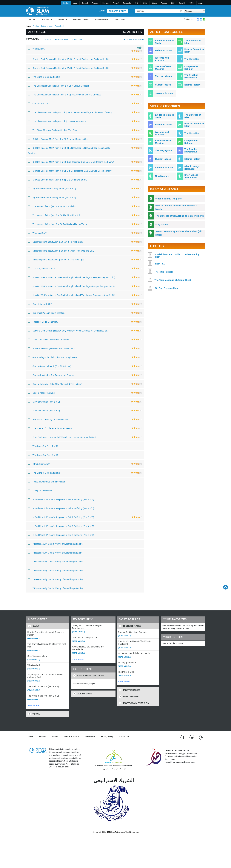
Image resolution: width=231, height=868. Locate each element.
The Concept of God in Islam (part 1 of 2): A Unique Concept (58, 86)
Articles (45, 19)
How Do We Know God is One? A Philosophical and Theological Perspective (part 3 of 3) (72, 295)
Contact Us (189, 19)
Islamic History (192, 85)
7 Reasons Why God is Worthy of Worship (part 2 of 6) (56, 553)
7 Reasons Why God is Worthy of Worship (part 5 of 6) (56, 579)
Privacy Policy (107, 736)
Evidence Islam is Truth (164, 42)
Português (127, 3)
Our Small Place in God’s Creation (46, 313)
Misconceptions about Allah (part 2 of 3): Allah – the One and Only (61, 251)
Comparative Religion (191, 68)
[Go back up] (226, 587)
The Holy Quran (163, 76)
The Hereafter (192, 59)
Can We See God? (39, 103)
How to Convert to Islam (194, 50)
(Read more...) (34, 638)
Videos (61, 19)
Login (102, 11)
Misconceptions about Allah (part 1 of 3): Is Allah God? (55, 242)
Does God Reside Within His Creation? (48, 339)
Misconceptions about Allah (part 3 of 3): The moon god (56, 260)
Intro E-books (102, 19)
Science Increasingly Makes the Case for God (52, 348)
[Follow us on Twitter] (192, 737)
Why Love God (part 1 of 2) (43, 446)
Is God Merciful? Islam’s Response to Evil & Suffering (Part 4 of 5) (61, 526)
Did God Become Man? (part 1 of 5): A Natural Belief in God (58, 139)
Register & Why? (117, 11)
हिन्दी (173, 3)
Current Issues (163, 85)
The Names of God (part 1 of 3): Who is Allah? (52, 206)
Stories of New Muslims (163, 68)
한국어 (192, 3)
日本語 (145, 3)
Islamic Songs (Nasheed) (192, 168)
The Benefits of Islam (192, 42)
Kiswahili (182, 3)
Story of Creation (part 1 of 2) (44, 402)
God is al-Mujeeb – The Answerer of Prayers (51, 375)
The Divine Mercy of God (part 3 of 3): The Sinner (53, 130)
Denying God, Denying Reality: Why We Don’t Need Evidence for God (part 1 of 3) (69, 331)
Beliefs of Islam (47, 26)
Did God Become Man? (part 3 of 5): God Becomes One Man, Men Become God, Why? (71, 162)
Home (32, 19)
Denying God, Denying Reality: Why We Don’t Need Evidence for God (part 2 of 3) (69, 68)
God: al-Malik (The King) (42, 393)
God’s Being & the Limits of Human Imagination (52, 357)
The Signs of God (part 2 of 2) (44, 473)
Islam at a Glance (80, 19)
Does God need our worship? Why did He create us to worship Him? (62, 437)
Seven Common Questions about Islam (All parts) (178, 233)
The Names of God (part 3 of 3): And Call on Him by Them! (58, 224)
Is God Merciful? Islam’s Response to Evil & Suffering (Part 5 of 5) (61, 535)
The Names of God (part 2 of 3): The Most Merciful (54, 215)
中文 (137, 3)
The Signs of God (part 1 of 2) (44, 77)
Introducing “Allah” (39, 464)
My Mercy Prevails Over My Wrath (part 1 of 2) (52, 188)
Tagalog (164, 3)
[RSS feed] (201, 737)
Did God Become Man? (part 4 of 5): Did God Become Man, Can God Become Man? (70, 171)
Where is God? (37, 233)
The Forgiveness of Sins (42, 268)
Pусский (116, 3)
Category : (33, 39)
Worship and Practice (162, 59)
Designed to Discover (40, 490)
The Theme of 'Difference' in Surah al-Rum (50, 428)
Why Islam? (162, 224)
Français (95, 3)
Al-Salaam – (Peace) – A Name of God (48, 419)
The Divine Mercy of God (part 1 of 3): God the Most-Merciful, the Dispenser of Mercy (70, 112)
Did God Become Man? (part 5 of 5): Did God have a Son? (57, 180)
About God (77, 40)
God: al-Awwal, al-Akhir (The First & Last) (49, 366)
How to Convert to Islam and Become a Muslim (176, 207)
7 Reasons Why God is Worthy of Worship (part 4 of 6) (56, 570)
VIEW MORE (33, 705)
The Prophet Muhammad (191, 76)
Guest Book (120, 19)
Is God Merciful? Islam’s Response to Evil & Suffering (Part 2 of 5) (61, 508)
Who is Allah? (37, 49)
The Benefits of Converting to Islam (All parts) (180, 216)
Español (85, 3)
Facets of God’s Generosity (43, 322)
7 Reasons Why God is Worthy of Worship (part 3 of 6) (56, 562)
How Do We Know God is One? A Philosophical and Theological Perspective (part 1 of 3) (72, 277)
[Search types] (194, 11)
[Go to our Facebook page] (183, 737)
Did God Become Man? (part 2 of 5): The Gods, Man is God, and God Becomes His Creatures (69, 150)
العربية (75, 3)
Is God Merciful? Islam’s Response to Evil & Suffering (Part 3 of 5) (61, 517)
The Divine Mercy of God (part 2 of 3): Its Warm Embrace (57, 121)
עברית (201, 3)
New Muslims (162, 176)
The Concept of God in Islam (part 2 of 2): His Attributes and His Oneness (64, 95)
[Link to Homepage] (37, 11)
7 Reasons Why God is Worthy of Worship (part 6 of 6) (56, 588)
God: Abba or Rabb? (40, 304)
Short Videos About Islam (191, 176)
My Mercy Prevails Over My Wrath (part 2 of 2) (52, 197)
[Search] (181, 11)
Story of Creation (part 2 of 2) (44, 411)
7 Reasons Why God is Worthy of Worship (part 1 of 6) (56, 544)
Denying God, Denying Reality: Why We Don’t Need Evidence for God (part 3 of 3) (69, 59)
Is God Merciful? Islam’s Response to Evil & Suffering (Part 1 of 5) (61, 499)
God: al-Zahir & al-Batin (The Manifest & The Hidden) (55, 384)
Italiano (154, 3)
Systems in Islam (164, 93)
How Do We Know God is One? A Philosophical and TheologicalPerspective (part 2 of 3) (71, 286)
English (66, 3)
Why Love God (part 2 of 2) (43, 455)
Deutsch (105, 3)
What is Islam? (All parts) (169, 199)
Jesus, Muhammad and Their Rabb (47, 482)
